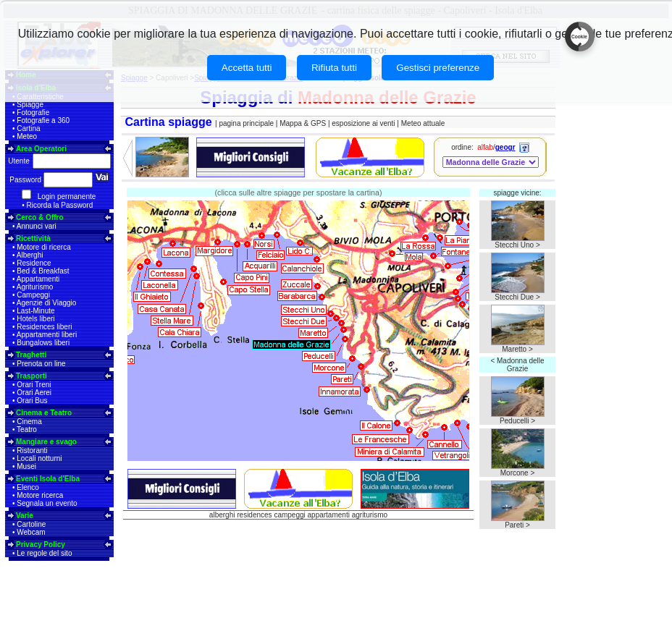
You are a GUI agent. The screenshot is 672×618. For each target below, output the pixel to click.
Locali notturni (39, 458)
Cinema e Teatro (44, 413)
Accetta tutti (247, 68)
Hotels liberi (35, 319)
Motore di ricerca (43, 247)
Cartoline (31, 524)
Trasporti (31, 376)
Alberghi (30, 255)
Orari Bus (32, 401)
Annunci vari (37, 226)
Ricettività (33, 238)
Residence (34, 263)
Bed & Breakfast (43, 271)
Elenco (28, 487)
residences (254, 515)
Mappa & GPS (303, 123)
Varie (25, 516)
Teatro (27, 429)
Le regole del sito (44, 553)
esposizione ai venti (363, 123)
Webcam (31, 532)
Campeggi (33, 295)
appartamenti (329, 515)
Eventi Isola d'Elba (48, 479)
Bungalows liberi (43, 343)
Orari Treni (34, 385)
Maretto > (517, 349)
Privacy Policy (41, 545)
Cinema (29, 422)
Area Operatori (41, 149)
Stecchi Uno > (517, 245)
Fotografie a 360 (43, 120)
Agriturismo (35, 287)
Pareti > (517, 525)
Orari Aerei (34, 393)
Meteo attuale (423, 123)
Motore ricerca (40, 495)
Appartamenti (38, 279)
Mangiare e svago (46, 442)
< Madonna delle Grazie (517, 365)
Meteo (27, 136)
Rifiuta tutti (334, 68)
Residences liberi (44, 327)
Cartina (28, 128)
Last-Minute (35, 311)
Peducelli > (517, 421)
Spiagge (30, 105)
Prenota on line (41, 364)
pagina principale (246, 123)
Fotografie (33, 113)
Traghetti (31, 355)
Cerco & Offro (40, 217)
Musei (26, 466)
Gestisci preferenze (438, 68)
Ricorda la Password (60, 205)
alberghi (222, 515)
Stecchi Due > (517, 297)
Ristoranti (32, 450)
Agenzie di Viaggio (47, 303)
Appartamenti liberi (47, 335)
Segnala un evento (47, 503)
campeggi (289, 515)
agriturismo (370, 515)
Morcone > (518, 473)
